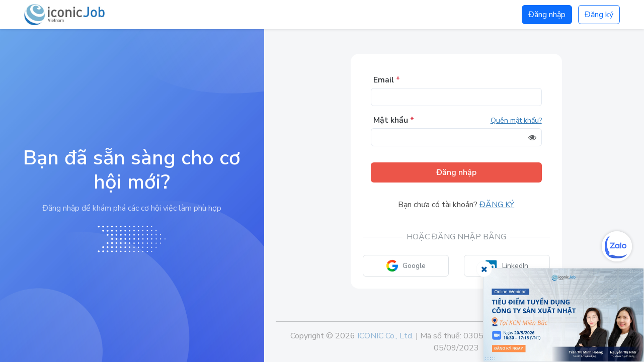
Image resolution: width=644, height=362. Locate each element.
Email (387, 80)
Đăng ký (599, 15)
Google (406, 266)
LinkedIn (507, 266)
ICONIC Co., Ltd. (385, 336)
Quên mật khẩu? (516, 120)
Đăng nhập (547, 15)
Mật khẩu (394, 120)
